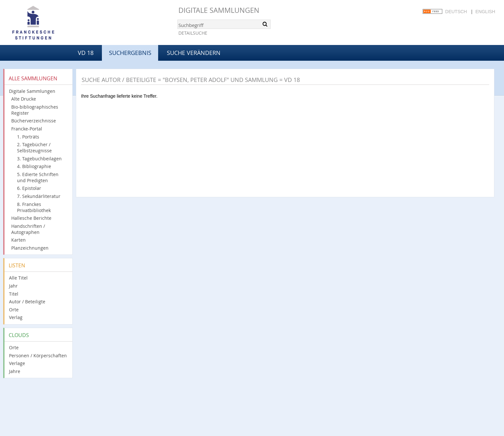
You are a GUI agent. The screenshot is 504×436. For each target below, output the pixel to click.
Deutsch (456, 12)
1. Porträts (28, 137)
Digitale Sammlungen (219, 10)
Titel (14, 294)
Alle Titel (18, 278)
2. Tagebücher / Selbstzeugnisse (34, 147)
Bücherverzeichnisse (34, 121)
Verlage (17, 363)
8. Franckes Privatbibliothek (34, 207)
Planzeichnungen (30, 248)
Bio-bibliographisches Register (35, 110)
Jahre (15, 371)
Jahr (13, 286)
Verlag (16, 317)
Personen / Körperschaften (38, 356)
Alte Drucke (24, 99)
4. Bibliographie (34, 166)
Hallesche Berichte (31, 218)
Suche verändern (194, 53)
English (485, 12)
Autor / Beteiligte (27, 302)
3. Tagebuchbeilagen (39, 159)
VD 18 (86, 53)
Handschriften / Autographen (28, 229)
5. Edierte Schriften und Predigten (38, 177)
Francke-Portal (27, 129)
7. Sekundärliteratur (39, 196)
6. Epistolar (29, 188)
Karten (18, 240)
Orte (14, 310)
